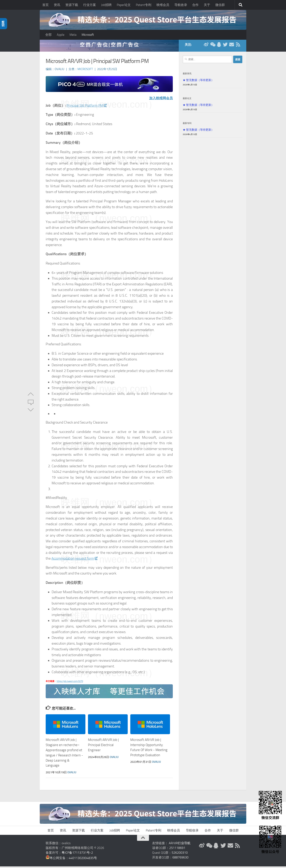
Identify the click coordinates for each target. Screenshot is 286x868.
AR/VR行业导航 (180, 845)
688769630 (180, 859)
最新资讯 (187, 75)
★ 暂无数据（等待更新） (198, 82)
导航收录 (181, 5)
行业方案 (90, 5)
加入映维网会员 (160, 100)
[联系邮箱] (232, 46)
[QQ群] (219, 46)
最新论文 (187, 100)
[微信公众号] (213, 46)
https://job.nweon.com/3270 (70, 683)
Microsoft (88, 35)
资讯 (57, 5)
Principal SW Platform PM (88, 107)
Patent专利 (144, 5)
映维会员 (163, 5)
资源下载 (72, 5)
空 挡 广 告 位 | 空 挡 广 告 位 (109, 47)
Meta (73, 35)
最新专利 (187, 125)
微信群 (220, 5)
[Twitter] (225, 46)
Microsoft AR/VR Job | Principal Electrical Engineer (103, 747)
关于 (207, 5)
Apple (61, 35)
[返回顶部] (143, 839)
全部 (48, 35)
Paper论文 (124, 5)
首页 (45, 5)
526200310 (180, 854)
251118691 (177, 849)
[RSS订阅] (238, 46)
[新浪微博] (206, 46)
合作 (195, 5)
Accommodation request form (75, 560)
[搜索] (241, 5)
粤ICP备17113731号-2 (77, 854)
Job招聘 (106, 5)
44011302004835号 (83, 860)
